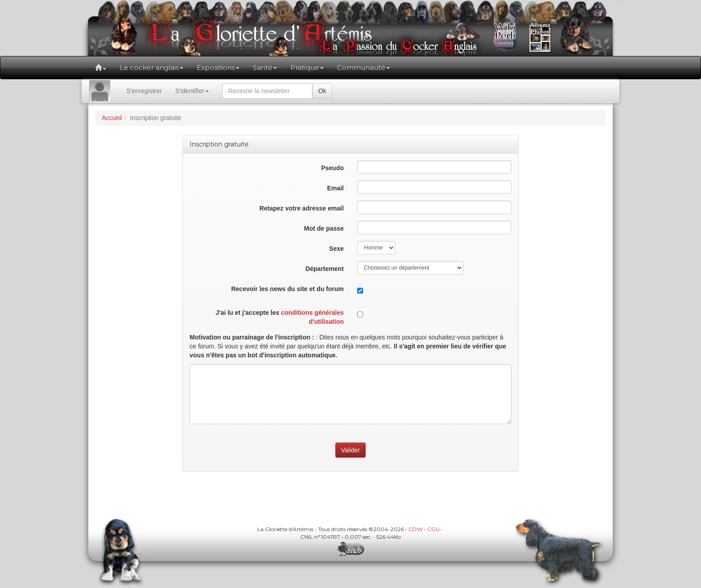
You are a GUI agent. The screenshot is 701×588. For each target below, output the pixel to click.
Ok (322, 91)
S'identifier (192, 91)
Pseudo (332, 168)
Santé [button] (265, 67)
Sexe (336, 249)
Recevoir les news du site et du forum (288, 289)
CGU (433, 529)
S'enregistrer (144, 91)
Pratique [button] (307, 67)
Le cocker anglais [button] (151, 67)
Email (335, 188)
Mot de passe (324, 228)
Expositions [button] (218, 67)
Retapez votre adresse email (302, 208)
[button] (101, 68)
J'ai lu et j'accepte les (280, 317)
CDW (415, 529)
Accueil (112, 118)
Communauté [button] (363, 67)
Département (325, 269)
